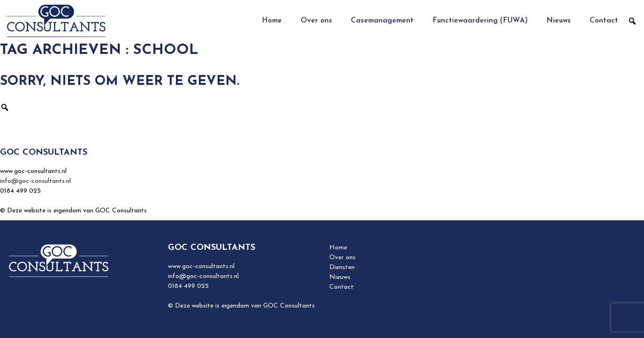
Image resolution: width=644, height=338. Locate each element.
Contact (604, 21)
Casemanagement (382, 21)
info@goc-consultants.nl (35, 181)
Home (272, 21)
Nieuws (559, 21)
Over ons (316, 21)
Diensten (342, 267)
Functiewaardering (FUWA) (480, 21)
